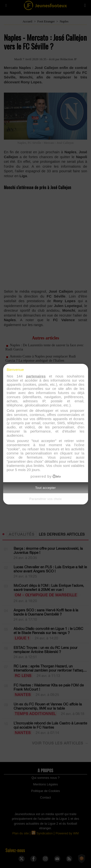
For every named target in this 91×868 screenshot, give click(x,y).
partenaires (36, 376)
